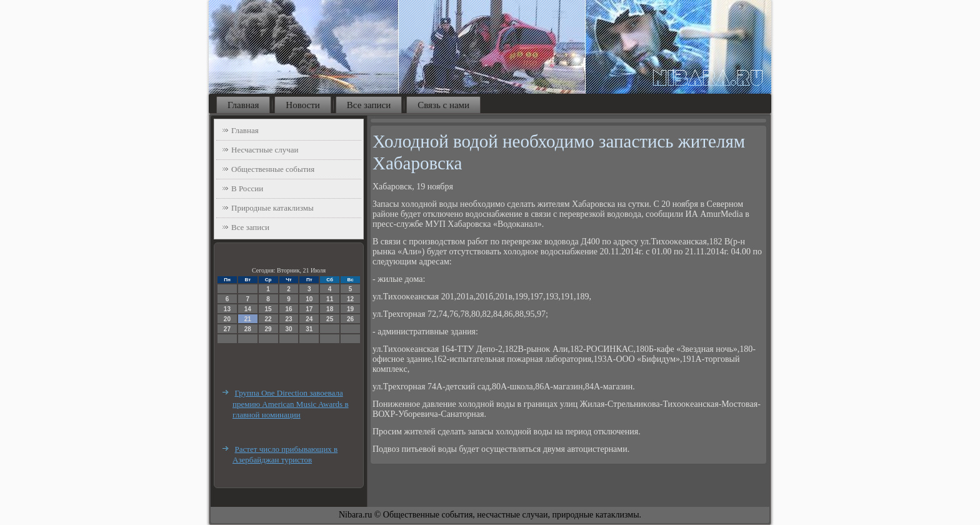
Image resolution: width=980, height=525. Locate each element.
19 (350, 309)
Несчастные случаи (265, 150)
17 (309, 309)
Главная (243, 105)
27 (227, 329)
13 (227, 309)
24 (309, 319)
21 (248, 319)
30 (288, 329)
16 (288, 309)
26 (350, 319)
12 (350, 299)
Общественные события (273, 169)
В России (247, 188)
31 (309, 329)
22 (268, 319)
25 (330, 319)
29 (268, 329)
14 (248, 309)
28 (248, 329)
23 (288, 319)
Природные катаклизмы (272, 208)
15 (268, 309)
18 (330, 309)
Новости (302, 105)
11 (330, 299)
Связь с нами (443, 105)
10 (309, 299)
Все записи (369, 105)
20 (227, 319)
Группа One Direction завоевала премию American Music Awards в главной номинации (291, 404)
